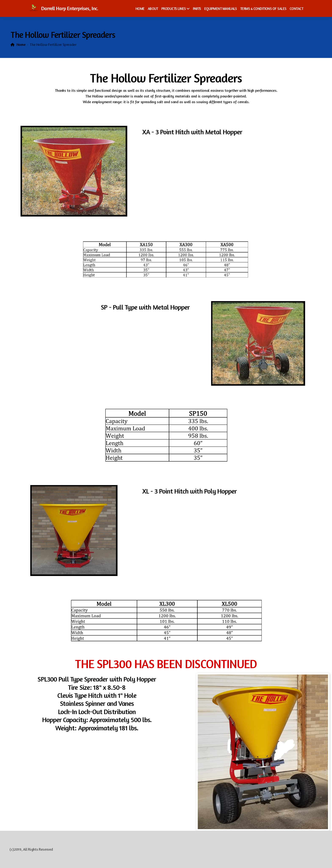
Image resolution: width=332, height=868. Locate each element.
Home (21, 45)
